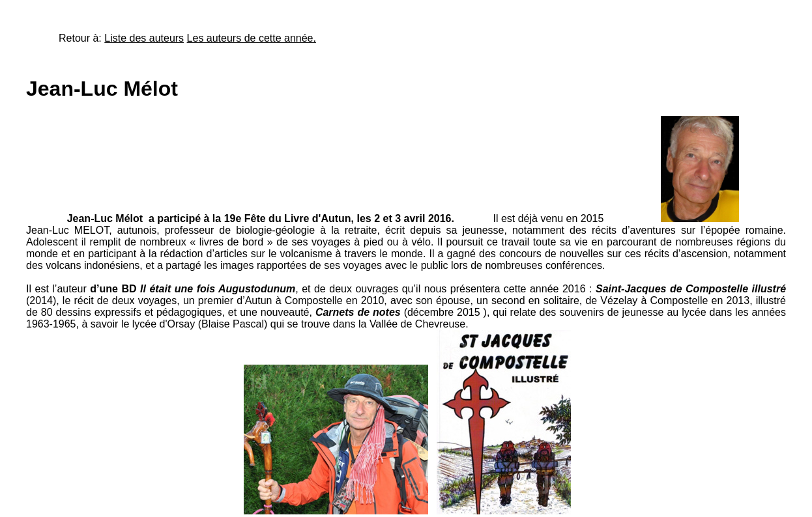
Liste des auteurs (144, 38)
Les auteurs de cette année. (252, 38)
